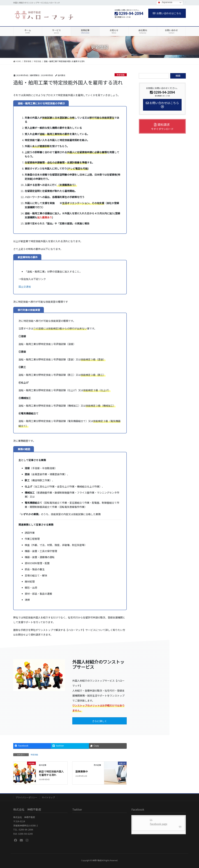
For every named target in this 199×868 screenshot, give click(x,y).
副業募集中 (82, 771)
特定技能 (121, 75)
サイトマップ (48, 797)
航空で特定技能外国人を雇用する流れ (51, 773)
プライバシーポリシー (26, 797)
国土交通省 (25, 287)
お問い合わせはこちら (167, 13)
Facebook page (159, 824)
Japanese (165, 2)
